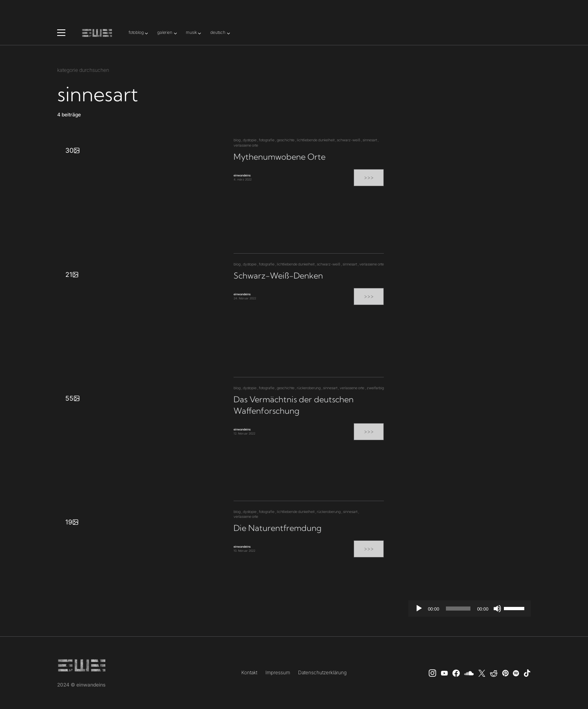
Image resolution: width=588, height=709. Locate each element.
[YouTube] (444, 673)
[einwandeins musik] (456, 673)
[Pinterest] (505, 673)
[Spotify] (516, 673)
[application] (470, 609)
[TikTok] (527, 673)
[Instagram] (432, 673)
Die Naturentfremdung (277, 528)
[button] (61, 33)
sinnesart (370, 140)
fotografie (267, 140)
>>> (369, 177)
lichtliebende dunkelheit (316, 140)
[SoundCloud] (469, 673)
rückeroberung (309, 388)
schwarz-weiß (349, 140)
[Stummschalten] (497, 609)
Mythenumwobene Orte (280, 157)
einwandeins (242, 175)
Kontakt (249, 672)
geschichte (286, 140)
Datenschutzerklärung (322, 672)
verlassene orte (246, 145)
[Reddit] (494, 673)
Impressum (278, 672)
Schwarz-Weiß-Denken (278, 275)
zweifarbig (375, 388)
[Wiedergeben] (419, 609)
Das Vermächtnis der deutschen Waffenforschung (294, 405)
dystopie (250, 140)
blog (237, 140)
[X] (482, 673)
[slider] (458, 609)
